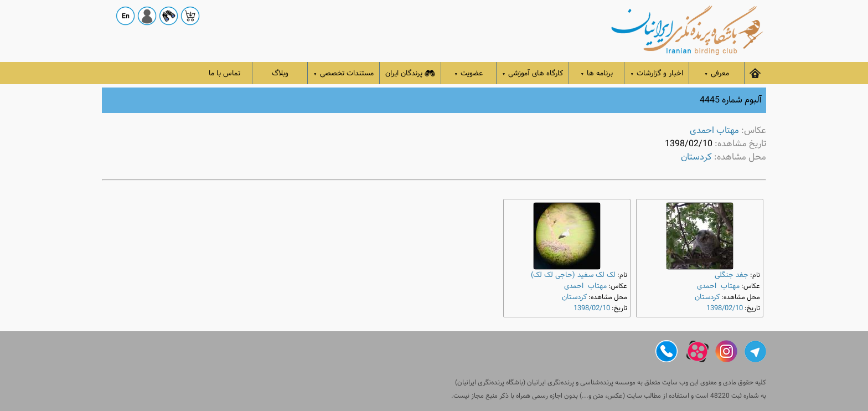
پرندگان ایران (410, 73)
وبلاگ (280, 73)
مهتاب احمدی (714, 130)
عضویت (469, 73)
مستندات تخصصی (343, 73)
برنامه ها (597, 73)
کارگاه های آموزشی (533, 73)
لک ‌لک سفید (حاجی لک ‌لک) (573, 275)
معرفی (717, 73)
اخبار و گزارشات (657, 73)
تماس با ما (224, 73)
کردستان (696, 157)
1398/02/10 (725, 308)
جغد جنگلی (732, 275)
